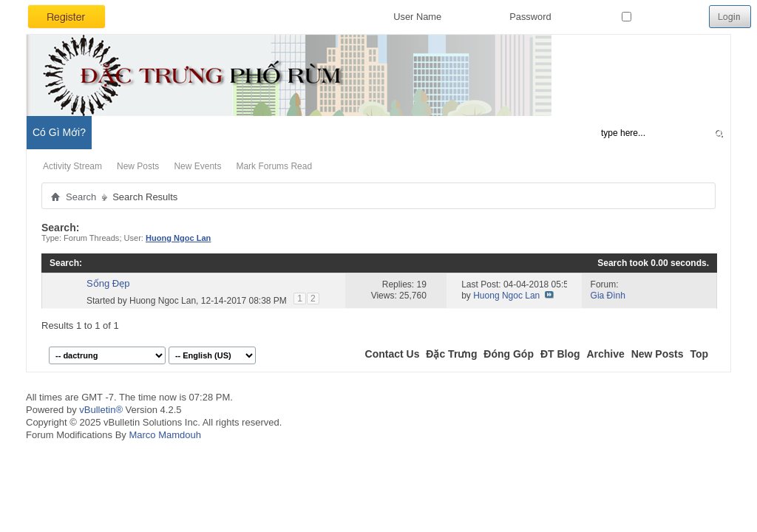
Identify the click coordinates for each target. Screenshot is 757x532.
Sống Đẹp (108, 283)
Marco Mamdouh (165, 435)
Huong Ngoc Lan (163, 301)
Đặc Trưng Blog (193, 132)
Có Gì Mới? (59, 132)
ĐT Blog (560, 354)
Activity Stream (72, 166)
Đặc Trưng (451, 354)
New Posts (138, 166)
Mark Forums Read (274, 166)
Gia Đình (608, 296)
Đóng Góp (509, 354)
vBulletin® (101, 410)
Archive (605, 354)
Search (81, 197)
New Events (197, 166)
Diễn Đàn (122, 132)
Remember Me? (662, 17)
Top (699, 354)
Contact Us (393, 354)
